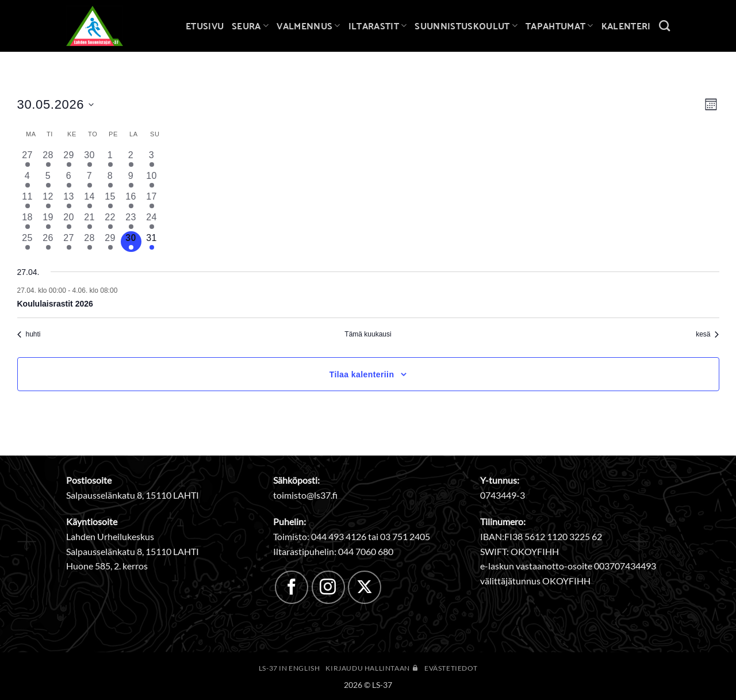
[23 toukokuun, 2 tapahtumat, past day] (131, 221)
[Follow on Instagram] (328, 587)
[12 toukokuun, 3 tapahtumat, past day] (48, 200)
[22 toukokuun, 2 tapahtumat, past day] (110, 221)
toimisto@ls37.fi (305, 495)
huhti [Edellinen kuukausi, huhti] (29, 334)
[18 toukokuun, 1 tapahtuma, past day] (28, 221)
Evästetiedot (451, 668)
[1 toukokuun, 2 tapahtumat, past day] (110, 159)
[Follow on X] (365, 587)
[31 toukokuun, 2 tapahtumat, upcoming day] (152, 242)
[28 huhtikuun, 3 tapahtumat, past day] (48, 159)
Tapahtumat (559, 26)
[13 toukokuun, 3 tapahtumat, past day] (69, 200)
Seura (250, 26)
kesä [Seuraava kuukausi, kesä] (707, 334)
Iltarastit (378, 26)
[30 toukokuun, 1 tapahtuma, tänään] (131, 242)
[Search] (664, 26)
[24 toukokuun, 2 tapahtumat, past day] (152, 221)
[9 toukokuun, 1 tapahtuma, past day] (131, 179)
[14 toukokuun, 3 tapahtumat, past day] (90, 200)
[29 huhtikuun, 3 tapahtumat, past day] (69, 159)
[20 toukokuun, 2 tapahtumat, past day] (69, 221)
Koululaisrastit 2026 (55, 304)
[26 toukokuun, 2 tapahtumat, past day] (48, 242)
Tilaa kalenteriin (362, 374)
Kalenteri (626, 26)
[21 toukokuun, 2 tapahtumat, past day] (90, 221)
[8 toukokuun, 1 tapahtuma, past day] (110, 179)
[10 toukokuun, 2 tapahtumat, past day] (152, 179)
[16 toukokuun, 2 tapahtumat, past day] (131, 200)
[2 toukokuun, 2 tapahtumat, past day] (131, 159)
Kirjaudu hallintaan (372, 668)
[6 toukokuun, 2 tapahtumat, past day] (69, 179)
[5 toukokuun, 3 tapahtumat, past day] (48, 179)
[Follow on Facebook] (292, 587)
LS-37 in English (290, 668)
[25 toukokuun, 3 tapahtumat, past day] (28, 242)
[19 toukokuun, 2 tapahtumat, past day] (48, 221)
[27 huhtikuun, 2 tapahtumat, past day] (28, 159)
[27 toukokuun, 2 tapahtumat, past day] (69, 242)
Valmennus (308, 26)
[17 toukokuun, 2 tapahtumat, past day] (152, 200)
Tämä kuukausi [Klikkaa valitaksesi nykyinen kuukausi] (368, 334)
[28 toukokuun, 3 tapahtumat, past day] (90, 242)
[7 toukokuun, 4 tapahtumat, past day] (90, 179)
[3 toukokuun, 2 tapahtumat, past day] (152, 159)
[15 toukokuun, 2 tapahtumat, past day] (110, 200)
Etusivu (205, 26)
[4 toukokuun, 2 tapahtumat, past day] (28, 179)
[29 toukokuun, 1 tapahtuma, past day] (110, 242)
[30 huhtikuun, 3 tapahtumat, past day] (90, 159)
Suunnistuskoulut (466, 26)
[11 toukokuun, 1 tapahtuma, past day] (28, 200)
